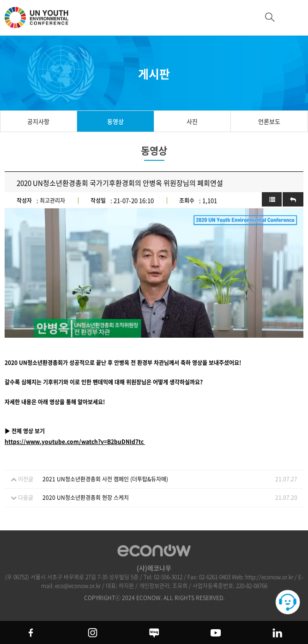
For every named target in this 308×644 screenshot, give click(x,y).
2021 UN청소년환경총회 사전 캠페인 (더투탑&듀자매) (105, 479)
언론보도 (269, 121)
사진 (192, 121)
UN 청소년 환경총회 (42, 22)
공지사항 (38, 121)
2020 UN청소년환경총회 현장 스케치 (86, 498)
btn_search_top (270, 17)
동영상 (115, 121)
